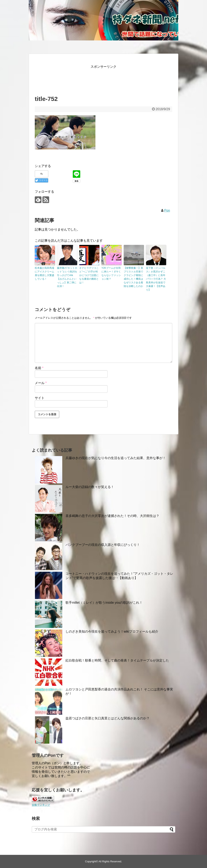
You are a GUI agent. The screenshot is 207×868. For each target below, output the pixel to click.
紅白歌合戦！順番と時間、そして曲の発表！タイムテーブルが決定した (117, 660)
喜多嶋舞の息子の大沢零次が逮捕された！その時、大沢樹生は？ (112, 516)
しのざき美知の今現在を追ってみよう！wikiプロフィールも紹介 (112, 631)
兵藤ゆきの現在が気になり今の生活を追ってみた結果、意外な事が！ (116, 458)
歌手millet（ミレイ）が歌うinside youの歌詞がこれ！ (104, 603)
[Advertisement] (108, 78)
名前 (39, 368)
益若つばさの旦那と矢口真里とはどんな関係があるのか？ (108, 718)
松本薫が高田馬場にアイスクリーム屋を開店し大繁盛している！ (44, 273)
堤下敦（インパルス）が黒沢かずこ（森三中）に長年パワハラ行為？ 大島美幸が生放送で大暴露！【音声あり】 (156, 279)
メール (41, 383)
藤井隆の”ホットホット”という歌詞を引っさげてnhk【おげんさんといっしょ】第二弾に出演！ (67, 277)
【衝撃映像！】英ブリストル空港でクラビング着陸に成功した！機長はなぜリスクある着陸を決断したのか (133, 277)
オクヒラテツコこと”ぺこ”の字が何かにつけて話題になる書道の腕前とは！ (89, 275)
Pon (167, 210)
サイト (40, 398)
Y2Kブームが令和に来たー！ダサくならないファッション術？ (111, 273)
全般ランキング (41, 805)
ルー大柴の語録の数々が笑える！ (90, 487)
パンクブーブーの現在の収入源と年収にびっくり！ (103, 545)
